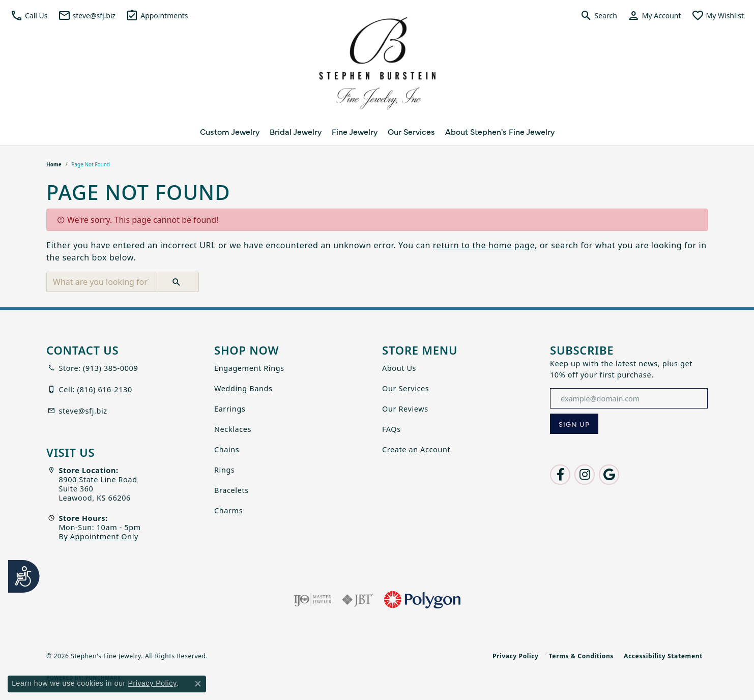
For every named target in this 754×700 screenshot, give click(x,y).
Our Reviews (405, 409)
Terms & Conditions (581, 656)
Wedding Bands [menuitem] (243, 388)
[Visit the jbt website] (358, 600)
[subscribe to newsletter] (574, 424)
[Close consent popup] (198, 684)
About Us (399, 368)
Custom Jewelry (230, 131)
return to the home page (484, 245)
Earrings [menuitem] (230, 409)
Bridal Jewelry (296, 131)
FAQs (391, 429)
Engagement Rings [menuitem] (249, 368)
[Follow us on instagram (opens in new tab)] (585, 475)
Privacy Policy (516, 656)
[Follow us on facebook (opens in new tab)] (560, 475)
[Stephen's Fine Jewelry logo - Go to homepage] (377, 66)
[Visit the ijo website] (313, 600)
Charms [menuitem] (228, 511)
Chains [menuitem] (227, 449)
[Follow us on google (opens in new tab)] (609, 475)
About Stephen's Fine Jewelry (500, 131)
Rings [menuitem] (225, 470)
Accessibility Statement (663, 656)
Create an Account (416, 449)
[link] (87, 15)
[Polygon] (422, 600)
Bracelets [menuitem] (231, 490)
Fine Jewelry (355, 131)
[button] (29, 15)
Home (54, 164)
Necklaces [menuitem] (233, 429)
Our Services (411, 131)
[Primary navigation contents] (377, 131)
